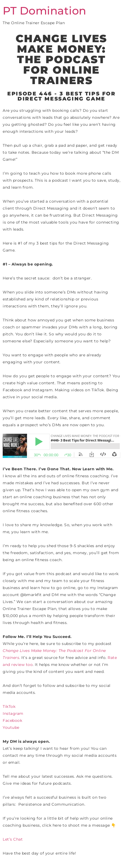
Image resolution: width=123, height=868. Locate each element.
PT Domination (45, 11)
